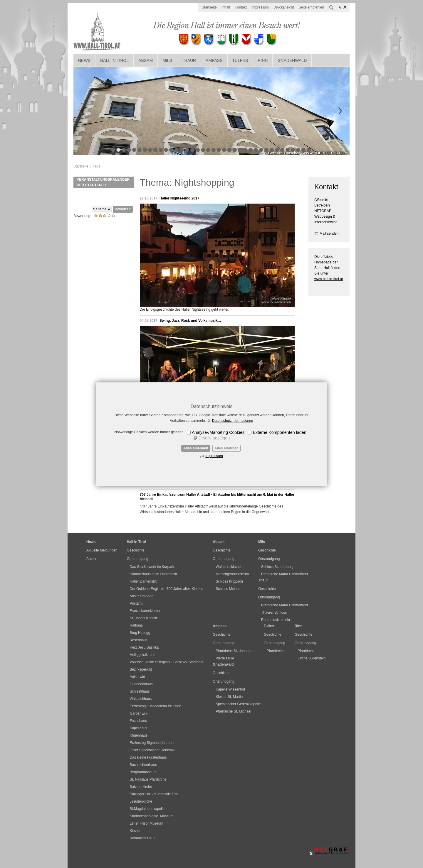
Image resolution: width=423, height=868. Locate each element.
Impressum (214, 456)
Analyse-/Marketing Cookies (218, 432)
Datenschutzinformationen (233, 421)
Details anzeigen (214, 438)
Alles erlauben (226, 448)
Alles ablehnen (196, 448)
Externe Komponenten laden (279, 432)
